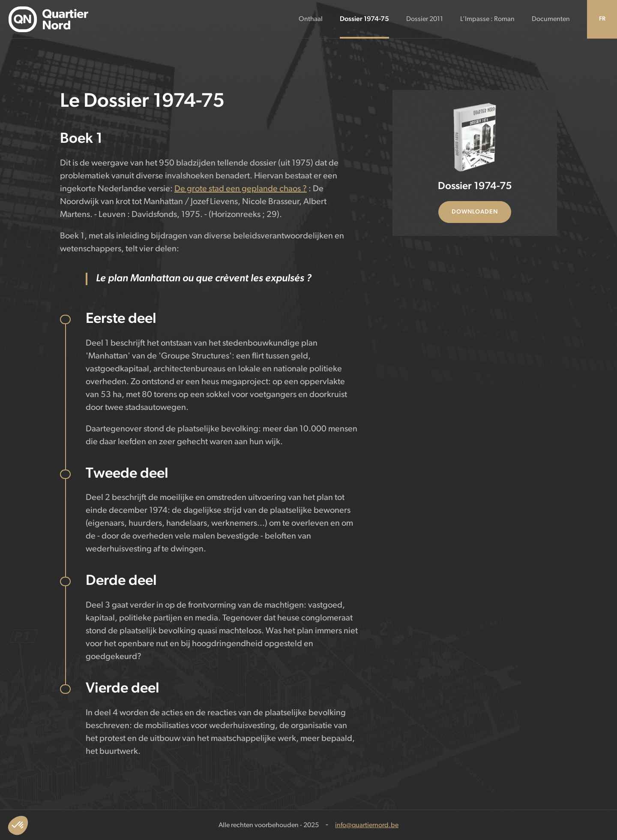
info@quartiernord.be (367, 825)
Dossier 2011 (425, 19)
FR (602, 19)
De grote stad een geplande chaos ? (241, 189)
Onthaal (311, 19)
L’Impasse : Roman (487, 19)
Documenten (551, 19)
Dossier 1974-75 (364, 19)
